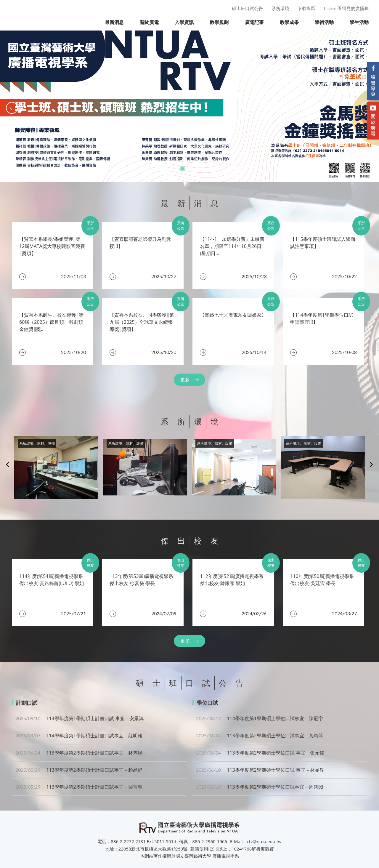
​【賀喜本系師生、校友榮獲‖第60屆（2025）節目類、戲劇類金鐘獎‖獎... (51, 322)
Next (371, 464)
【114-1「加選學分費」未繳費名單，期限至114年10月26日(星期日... (232, 246)
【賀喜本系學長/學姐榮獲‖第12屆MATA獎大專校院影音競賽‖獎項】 (52, 246)
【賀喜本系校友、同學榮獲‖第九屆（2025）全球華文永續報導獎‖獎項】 (142, 322)
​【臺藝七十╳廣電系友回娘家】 (233, 315)
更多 (185, 379)
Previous (8, 464)
